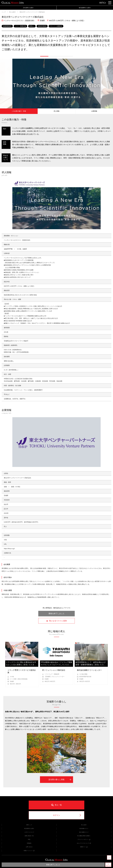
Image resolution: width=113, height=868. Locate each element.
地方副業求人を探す (85, 8)
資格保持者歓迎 (42, 26)
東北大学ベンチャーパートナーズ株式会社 (32, 12)
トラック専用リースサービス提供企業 (22, 671)
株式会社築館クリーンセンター (89, 670)
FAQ (29, 839)
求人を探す (12, 12)
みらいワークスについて (84, 843)
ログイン (103, 2)
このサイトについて (29, 832)
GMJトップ (29, 825)
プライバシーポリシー (84, 839)
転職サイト (84, 847)
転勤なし (32, 26)
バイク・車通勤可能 (20, 26)
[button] (44, 56)
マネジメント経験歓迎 (56, 26)
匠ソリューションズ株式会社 (54, 670)
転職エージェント (29, 851)
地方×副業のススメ (84, 832)
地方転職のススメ (84, 828)
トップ (4, 12)
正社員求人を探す (28, 8)
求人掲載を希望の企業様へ (84, 836)
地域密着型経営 (7, 26)
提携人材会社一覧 (29, 836)
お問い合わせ (29, 847)
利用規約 (29, 843)
